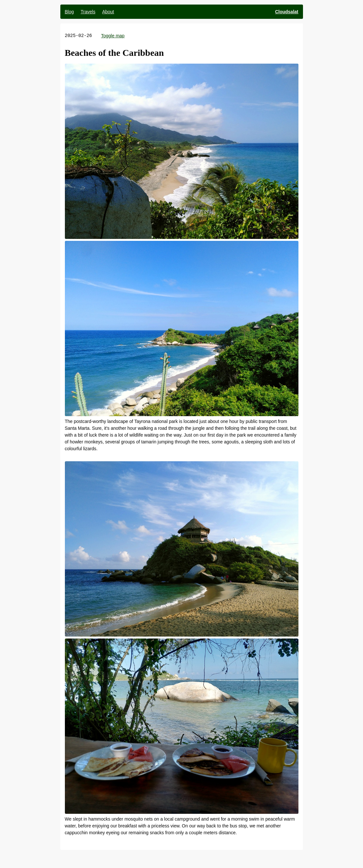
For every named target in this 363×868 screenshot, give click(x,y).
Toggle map (113, 36)
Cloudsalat (287, 12)
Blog (69, 12)
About (108, 12)
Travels (88, 12)
